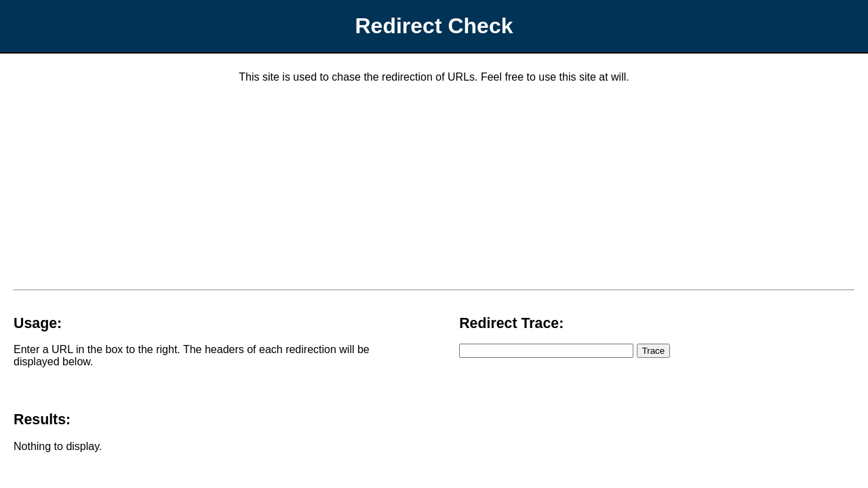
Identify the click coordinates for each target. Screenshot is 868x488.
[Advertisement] (434, 189)
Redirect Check (434, 26)
